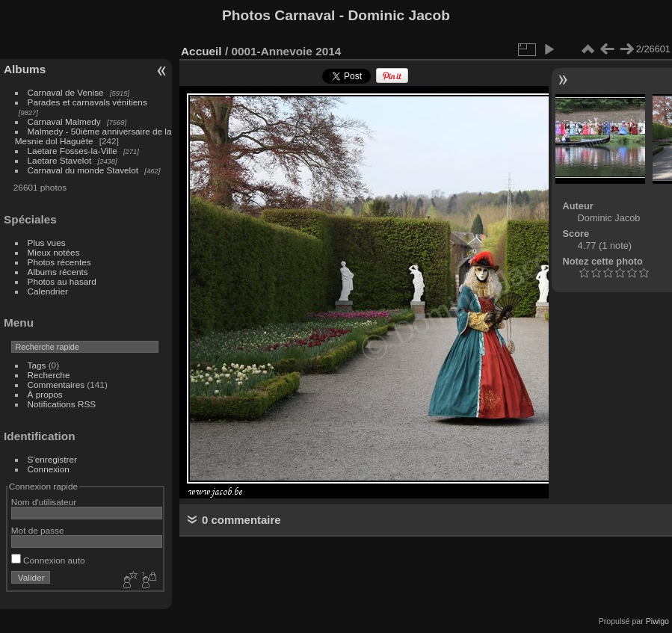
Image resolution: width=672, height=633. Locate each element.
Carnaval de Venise (66, 92)
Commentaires (56, 385)
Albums (25, 69)
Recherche (49, 375)
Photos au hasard (62, 281)
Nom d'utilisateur (44, 502)
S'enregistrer (52, 459)
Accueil (201, 51)
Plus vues (47, 243)
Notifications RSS (62, 404)
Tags (37, 365)
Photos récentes (59, 262)
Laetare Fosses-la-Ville (73, 151)
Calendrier (48, 291)
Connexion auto (48, 560)
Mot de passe (38, 530)
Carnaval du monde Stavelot (83, 170)
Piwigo (657, 621)
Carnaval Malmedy (64, 121)
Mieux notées (54, 252)
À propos (45, 394)
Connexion (49, 469)
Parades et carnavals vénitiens (87, 102)
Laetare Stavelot (60, 160)
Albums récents (58, 272)
